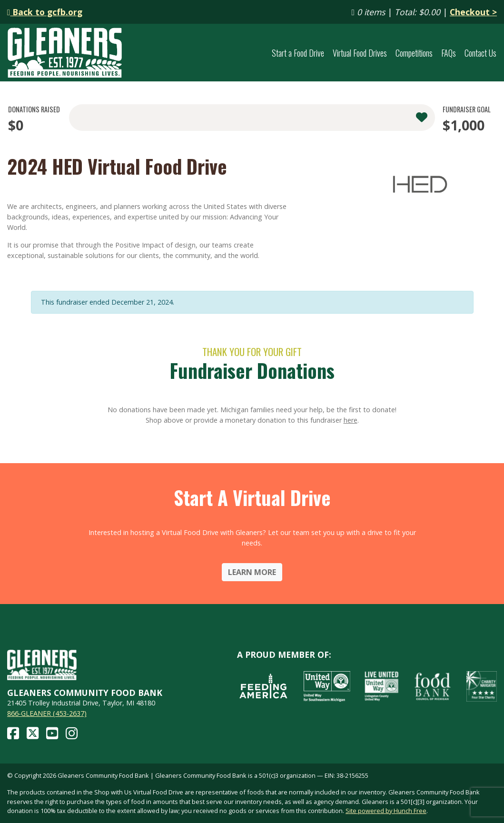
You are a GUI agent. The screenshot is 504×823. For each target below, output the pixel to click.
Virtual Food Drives (360, 53)
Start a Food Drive (298, 53)
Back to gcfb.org (45, 12)
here (351, 420)
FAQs (449, 53)
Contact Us (480, 53)
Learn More (252, 572)
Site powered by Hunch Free (386, 811)
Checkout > (473, 12)
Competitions (414, 53)
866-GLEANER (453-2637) (47, 713)
